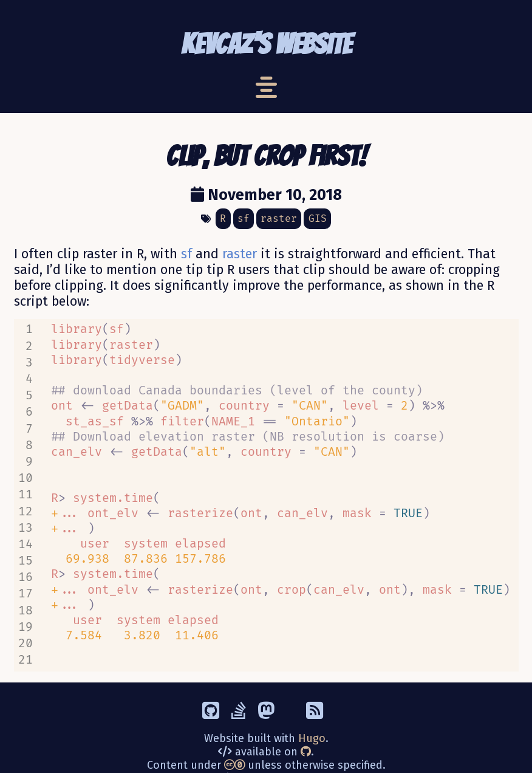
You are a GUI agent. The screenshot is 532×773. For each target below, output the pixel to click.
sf (186, 254)
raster (240, 254)
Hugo (312, 713)
